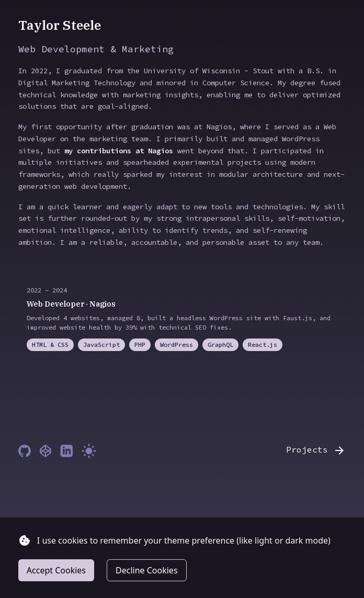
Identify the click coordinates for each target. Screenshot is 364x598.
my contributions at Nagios (119, 151)
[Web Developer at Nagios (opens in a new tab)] (182, 319)
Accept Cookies (56, 570)
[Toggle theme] (89, 451)
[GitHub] (25, 451)
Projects (316, 450)
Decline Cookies (147, 570)
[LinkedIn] (66, 451)
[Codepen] (45, 451)
